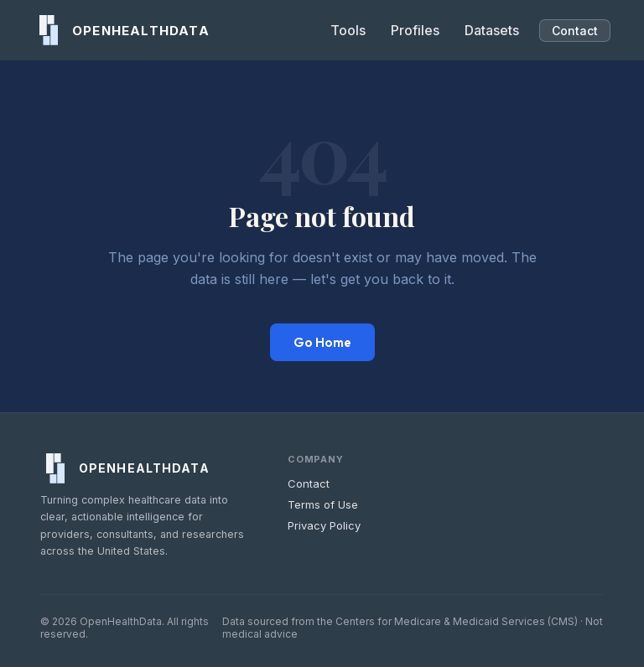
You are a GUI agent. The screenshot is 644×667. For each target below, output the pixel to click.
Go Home (322, 342)
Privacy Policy (324, 525)
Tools (348, 30)
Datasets (492, 30)
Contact (575, 31)
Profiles (415, 30)
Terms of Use (323, 504)
